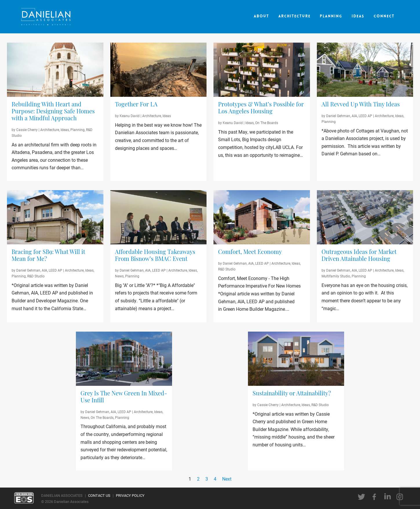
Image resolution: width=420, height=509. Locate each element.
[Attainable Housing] (365, 217)
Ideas (358, 16)
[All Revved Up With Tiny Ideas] (365, 105)
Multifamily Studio (336, 276)
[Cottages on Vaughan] (365, 70)
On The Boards (267, 123)
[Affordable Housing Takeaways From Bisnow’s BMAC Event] (159, 256)
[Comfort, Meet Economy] (262, 252)
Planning (331, 16)
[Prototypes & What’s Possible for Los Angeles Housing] (262, 108)
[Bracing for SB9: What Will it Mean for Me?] (55, 256)
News (119, 276)
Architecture (294, 16)
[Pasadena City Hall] (55, 70)
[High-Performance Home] (262, 217)
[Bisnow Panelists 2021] (159, 217)
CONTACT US (99, 495)
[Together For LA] (159, 105)
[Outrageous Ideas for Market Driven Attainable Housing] (365, 256)
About (261, 16)
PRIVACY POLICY (130, 495)
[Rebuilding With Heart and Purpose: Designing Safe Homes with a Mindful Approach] (55, 112)
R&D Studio (36, 276)
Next (227, 479)
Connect (384, 16)
